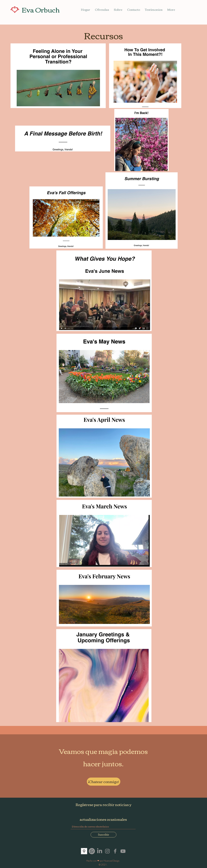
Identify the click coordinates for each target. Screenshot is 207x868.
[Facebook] (115, 851)
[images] (84, 851)
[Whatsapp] (92, 851)
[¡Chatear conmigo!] (104, 782)
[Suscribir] (103, 835)
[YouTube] (123, 851)
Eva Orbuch (41, 10)
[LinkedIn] (100, 851)
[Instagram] (107, 851)
